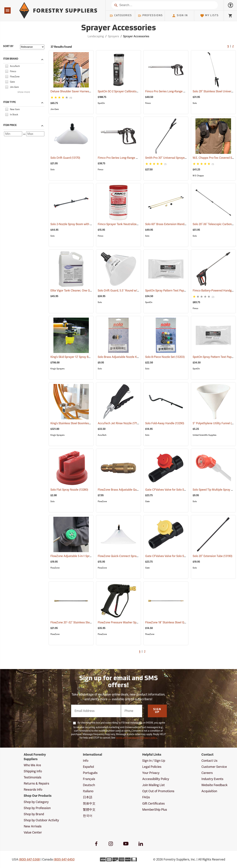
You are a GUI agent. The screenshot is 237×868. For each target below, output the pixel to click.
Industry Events (212, 779)
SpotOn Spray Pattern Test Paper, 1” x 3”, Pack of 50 (182, 291)
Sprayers (113, 36)
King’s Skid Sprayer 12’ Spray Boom (77, 357)
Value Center (33, 832)
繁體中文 (89, 810)
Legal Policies (152, 767)
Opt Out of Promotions (158, 791)
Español (88, 767)
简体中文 (89, 804)
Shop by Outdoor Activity (41, 820)
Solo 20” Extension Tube (212, 556)
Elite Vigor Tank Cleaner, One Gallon (78, 291)
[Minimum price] (13, 134)
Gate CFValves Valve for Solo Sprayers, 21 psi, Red (181, 490)
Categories (121, 16)
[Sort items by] (32, 47)
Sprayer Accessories (136, 36)
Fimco (148, 103)
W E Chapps (198, 176)
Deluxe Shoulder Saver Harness (75, 91)
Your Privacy (151, 773)
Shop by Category (36, 802)
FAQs (146, 797)
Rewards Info (33, 790)
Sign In (180, 16)
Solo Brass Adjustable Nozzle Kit (123, 357)
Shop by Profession (37, 808)
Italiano (88, 791)
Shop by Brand (34, 814)
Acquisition (209, 791)
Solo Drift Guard (65, 158)
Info (86, 761)
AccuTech (102, 435)
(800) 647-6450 (64, 859)
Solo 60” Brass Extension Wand (170, 224)
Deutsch (89, 785)
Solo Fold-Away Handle (165, 423)
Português (90, 773)
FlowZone (102, 501)
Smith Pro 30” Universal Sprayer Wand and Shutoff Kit (184, 158)
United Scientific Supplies (205, 435)
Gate (147, 501)
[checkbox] (7, 66)
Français (89, 779)
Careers (207, 773)
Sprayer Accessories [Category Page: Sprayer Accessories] (118, 28)
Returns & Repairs (36, 783)
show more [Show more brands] (24, 92)
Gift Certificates (153, 804)
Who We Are (32, 765)
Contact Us (209, 761)
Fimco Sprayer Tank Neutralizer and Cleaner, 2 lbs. (134, 224)
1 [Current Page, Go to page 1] (228, 47)
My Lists (209, 16)
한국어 (88, 816)
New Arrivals (33, 826)
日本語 (88, 797)
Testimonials (33, 777)
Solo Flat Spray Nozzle (69, 490)
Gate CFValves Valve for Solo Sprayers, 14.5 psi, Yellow (184, 556)
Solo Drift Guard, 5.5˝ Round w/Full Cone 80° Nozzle (135, 291)
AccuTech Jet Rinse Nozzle (119, 423)
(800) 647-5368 (29, 859)
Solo (195, 103)
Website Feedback (214, 785)
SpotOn (101, 103)
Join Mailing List (153, 785)
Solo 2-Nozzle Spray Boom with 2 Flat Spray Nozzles (87, 224)
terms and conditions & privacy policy (136, 738)
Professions (150, 16)
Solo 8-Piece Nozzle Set (165, 357)
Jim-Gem (55, 109)
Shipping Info (33, 771)
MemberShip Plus (155, 810)
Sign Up (157, 711)
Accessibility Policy (156, 779)
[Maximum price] (35, 134)
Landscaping (96, 36)
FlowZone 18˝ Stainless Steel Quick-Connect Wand (182, 623)
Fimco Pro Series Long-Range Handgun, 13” (130, 158)
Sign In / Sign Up (154, 761)
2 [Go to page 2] (233, 47)
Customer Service (214, 767)
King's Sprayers (58, 369)
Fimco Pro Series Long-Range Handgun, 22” (177, 91)
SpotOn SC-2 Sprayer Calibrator (123, 91)
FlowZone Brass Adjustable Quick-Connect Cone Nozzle (138, 490)
